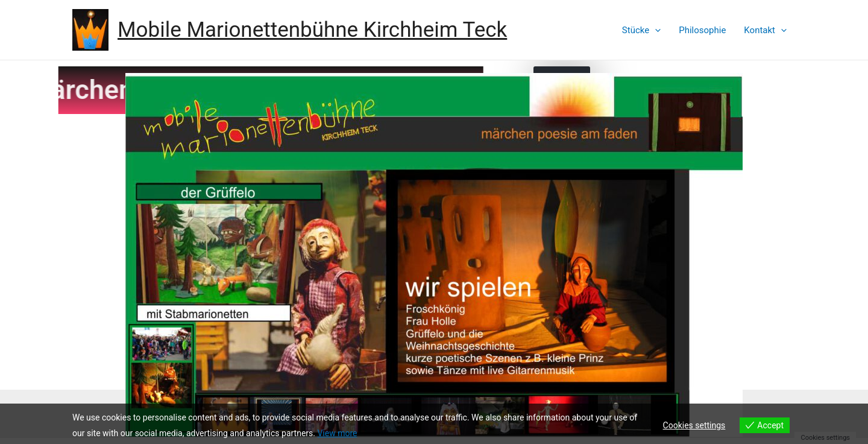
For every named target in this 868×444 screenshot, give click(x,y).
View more (337, 433)
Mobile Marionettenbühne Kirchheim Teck (312, 30)
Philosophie (702, 30)
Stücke (641, 30)
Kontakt (765, 30)
